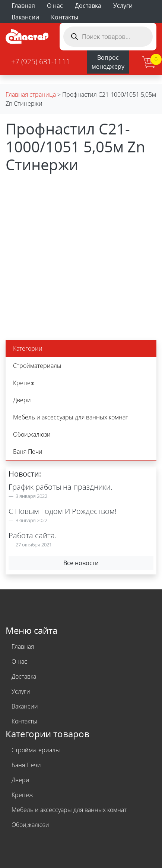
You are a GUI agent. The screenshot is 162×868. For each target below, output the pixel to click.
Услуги (123, 6)
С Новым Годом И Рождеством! (63, 511)
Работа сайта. (33, 535)
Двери (22, 400)
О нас (55, 6)
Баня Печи (28, 452)
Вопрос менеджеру (108, 62)
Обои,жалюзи (32, 434)
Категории (28, 348)
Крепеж (24, 383)
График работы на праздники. (61, 487)
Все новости (81, 563)
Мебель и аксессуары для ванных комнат (71, 417)
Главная (23, 6)
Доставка (88, 6)
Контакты (65, 17)
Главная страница (31, 94)
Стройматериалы (37, 366)
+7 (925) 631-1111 (41, 61)
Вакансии (25, 17)
